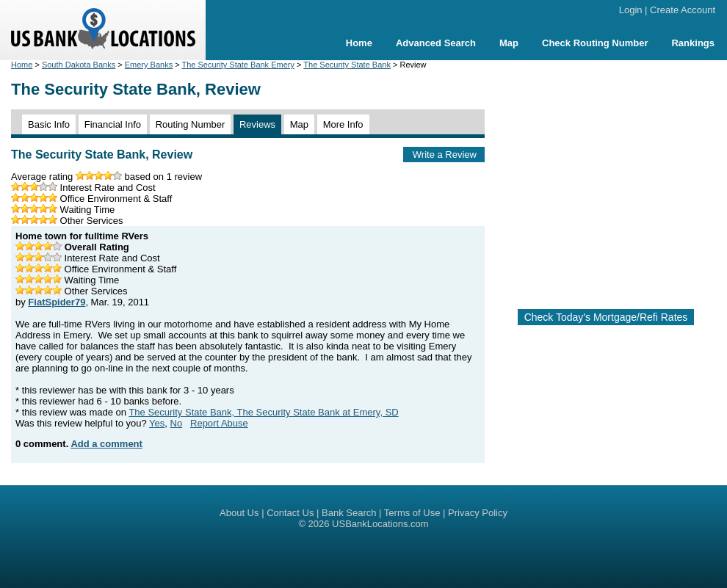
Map (509, 43)
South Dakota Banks (79, 65)
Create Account (683, 10)
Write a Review (445, 155)
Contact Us (290, 513)
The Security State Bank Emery (238, 65)
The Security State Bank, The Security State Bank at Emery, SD (263, 412)
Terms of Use (412, 513)
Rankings (693, 43)
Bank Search (349, 513)
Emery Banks (149, 65)
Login (631, 10)
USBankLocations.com (380, 524)
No (177, 423)
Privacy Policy (478, 513)
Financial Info (113, 124)
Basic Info (49, 124)
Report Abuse (219, 423)
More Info (343, 124)
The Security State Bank (347, 65)
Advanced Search (436, 43)
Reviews (257, 124)
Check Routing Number (595, 43)
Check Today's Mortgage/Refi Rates (606, 317)
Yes (157, 423)
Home (359, 43)
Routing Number (191, 124)
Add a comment (106, 444)
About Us (239, 513)
